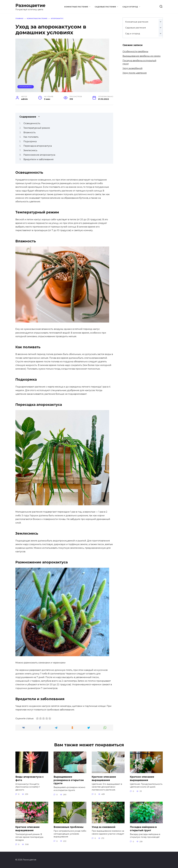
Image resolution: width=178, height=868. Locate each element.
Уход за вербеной (133, 68)
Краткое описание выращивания (104, 778)
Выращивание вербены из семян (142, 56)
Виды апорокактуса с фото (30, 778)
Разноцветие (30, 5)
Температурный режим (37, 128)
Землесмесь (30, 150)
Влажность (30, 132)
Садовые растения (105, 7)
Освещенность (32, 123)
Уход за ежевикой (104, 827)
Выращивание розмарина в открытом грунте (69, 780)
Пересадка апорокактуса (38, 146)
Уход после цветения (135, 73)
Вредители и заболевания (39, 159)
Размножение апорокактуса (39, 155)
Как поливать (31, 137)
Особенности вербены (135, 51)
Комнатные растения (76, 7)
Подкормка (30, 141)
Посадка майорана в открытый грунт (143, 829)
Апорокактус (26, 87)
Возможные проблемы (69, 827)
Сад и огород (130, 7)
